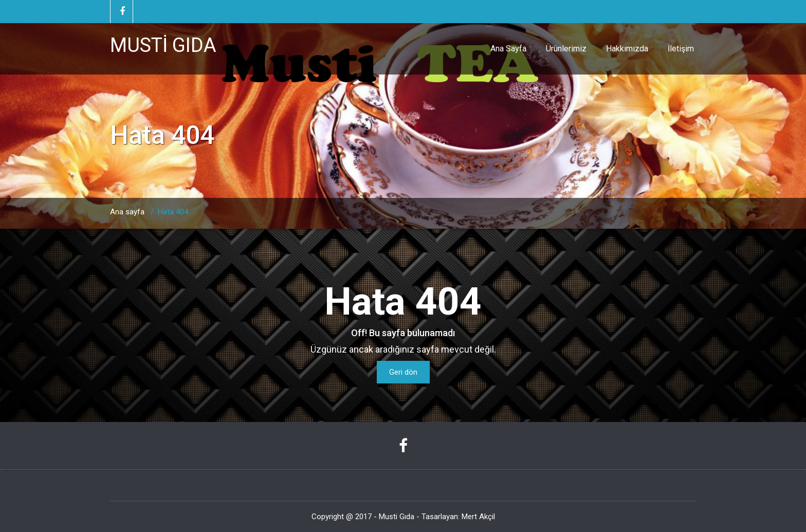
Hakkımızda (627, 49)
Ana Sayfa (508, 49)
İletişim (681, 49)
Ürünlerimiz (566, 49)
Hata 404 (173, 212)
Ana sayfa (127, 212)
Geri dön (403, 372)
